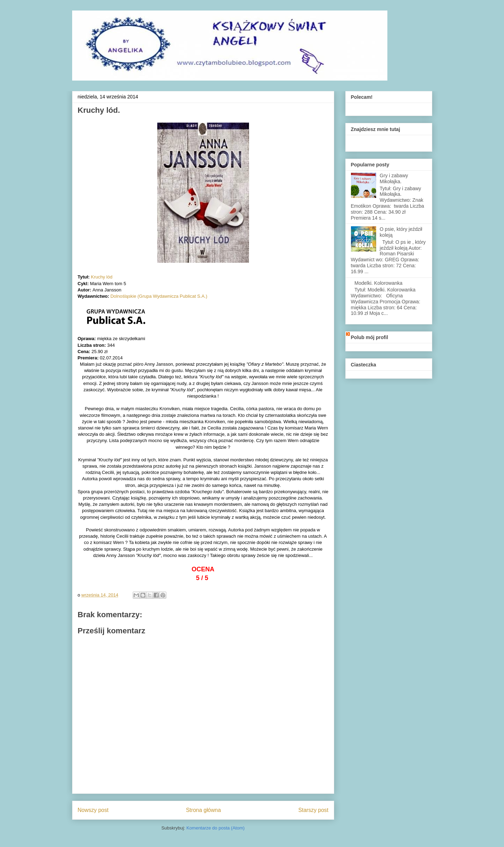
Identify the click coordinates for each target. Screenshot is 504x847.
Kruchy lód (102, 277)
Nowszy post (93, 810)
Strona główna (203, 810)
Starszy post (313, 810)
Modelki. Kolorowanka (378, 283)
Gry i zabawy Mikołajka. (394, 178)
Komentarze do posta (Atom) (215, 828)
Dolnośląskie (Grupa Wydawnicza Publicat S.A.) (159, 296)
